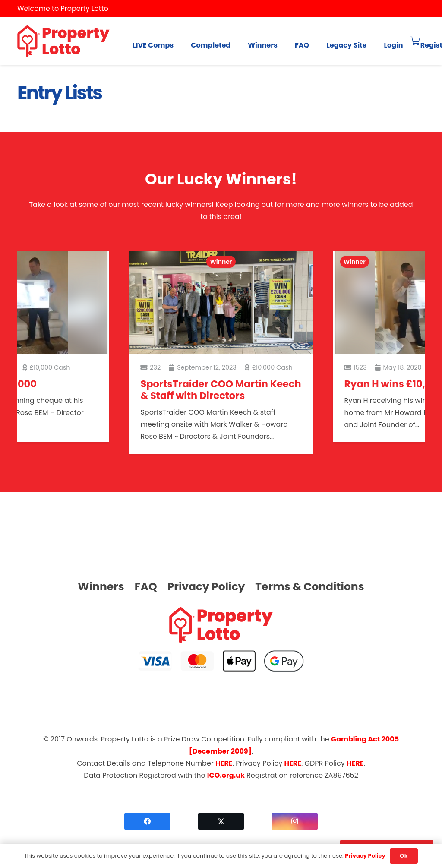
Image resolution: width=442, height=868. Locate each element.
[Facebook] (147, 821)
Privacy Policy (206, 587)
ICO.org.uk (226, 775)
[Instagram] (295, 821)
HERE (224, 763)
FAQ (146, 587)
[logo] (63, 41)
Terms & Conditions (309, 587)
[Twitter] (221, 821)
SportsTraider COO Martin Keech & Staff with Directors (221, 390)
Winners (101, 587)
